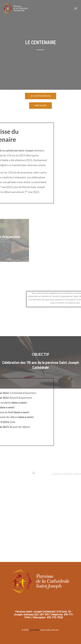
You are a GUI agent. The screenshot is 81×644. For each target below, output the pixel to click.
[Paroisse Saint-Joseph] (15, 8)
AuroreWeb (34, 630)
